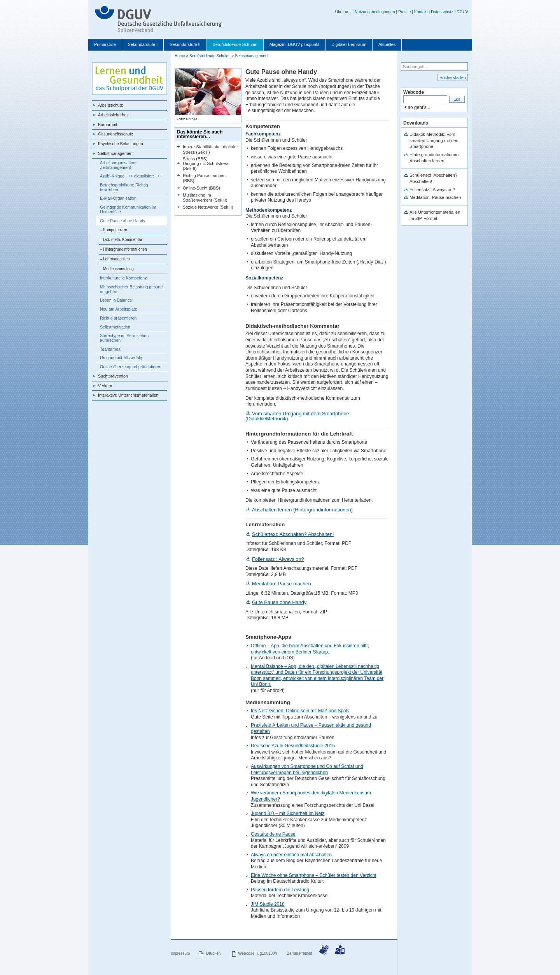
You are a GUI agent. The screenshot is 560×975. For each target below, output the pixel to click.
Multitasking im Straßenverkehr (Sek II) (205, 198)
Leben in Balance (116, 300)
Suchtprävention (113, 376)
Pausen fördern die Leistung (280, 890)
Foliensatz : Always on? (278, 559)
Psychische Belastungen (121, 144)
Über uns (343, 12)
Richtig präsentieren (118, 318)
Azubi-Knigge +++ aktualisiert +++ (131, 176)
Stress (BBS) (195, 159)
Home (180, 56)
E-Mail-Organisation (118, 198)
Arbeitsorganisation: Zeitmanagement (118, 165)
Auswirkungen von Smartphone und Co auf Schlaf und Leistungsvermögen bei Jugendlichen (307, 769)
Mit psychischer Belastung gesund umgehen (131, 289)
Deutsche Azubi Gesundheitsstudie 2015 (293, 746)
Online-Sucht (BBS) (201, 188)
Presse (404, 12)
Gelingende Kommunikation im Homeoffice (128, 209)
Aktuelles (387, 44)
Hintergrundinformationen (125, 249)
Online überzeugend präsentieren (131, 367)
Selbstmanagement (116, 153)
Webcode (414, 92)
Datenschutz (442, 12)
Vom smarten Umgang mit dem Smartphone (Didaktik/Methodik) (297, 416)
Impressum (180, 953)
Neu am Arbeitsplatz (118, 309)
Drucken (213, 953)
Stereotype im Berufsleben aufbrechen (124, 338)
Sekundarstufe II (185, 44)
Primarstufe (105, 44)
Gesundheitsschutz (115, 134)
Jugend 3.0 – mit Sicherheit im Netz (288, 813)
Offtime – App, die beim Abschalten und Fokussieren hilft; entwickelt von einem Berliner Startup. (310, 649)
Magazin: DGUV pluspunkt (295, 44)
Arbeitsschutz (110, 105)
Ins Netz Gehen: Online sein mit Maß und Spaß (300, 711)
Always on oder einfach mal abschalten (291, 855)
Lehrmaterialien (116, 259)
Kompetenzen (115, 230)
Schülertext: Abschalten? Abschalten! (293, 534)
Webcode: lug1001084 (257, 953)
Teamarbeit (110, 349)
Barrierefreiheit (299, 953)
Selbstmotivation (115, 327)
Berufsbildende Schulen (235, 44)
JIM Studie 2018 (268, 904)
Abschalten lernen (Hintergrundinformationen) (302, 510)
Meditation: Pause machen (282, 584)
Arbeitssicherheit (113, 115)
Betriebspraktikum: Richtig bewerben (124, 187)
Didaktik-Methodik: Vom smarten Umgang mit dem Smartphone (435, 140)
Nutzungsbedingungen (375, 12)
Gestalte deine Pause (273, 834)
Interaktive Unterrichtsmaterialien (128, 395)
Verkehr (105, 386)
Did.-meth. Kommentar (123, 240)
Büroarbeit (108, 125)
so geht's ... (420, 107)
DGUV (462, 12)
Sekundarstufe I (143, 44)
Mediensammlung (118, 269)
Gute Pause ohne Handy (122, 221)
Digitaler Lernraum (349, 44)
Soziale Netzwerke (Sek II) (208, 207)
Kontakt (421, 12)
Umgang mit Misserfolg (121, 358)
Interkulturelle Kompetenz (123, 278)
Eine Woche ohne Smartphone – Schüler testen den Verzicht (314, 875)
